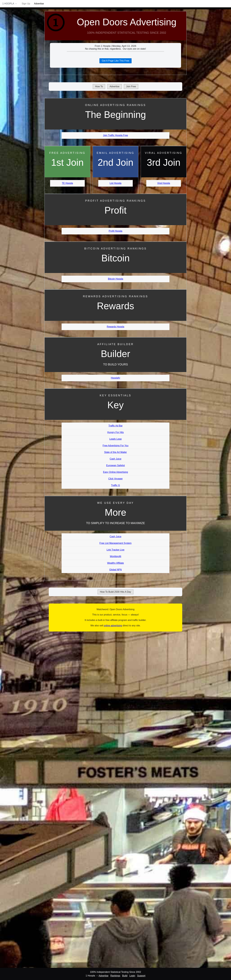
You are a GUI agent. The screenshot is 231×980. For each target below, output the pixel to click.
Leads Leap (115, 439)
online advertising (113, 626)
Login (132, 976)
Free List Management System (115, 543)
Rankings (115, 976)
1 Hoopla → (10, 4)
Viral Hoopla (164, 183)
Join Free (131, 86)
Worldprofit (115, 556)
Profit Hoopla (116, 231)
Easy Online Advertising (116, 472)
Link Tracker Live (116, 550)
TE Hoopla (67, 183)
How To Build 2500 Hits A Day (115, 592)
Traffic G (115, 485)
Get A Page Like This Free (115, 61)
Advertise (39, 4)
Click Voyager (115, 479)
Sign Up (26, 4)
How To (99, 86)
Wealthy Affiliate (115, 563)
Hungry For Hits (115, 432)
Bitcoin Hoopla (115, 279)
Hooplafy (115, 378)
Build (125, 976)
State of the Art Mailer (115, 452)
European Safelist (115, 465)
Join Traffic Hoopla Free (115, 135)
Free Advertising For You (115, 446)
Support (141, 976)
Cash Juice (115, 459)
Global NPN (115, 570)
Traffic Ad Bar (115, 426)
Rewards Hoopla (115, 327)
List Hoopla (115, 183)
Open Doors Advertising (127, 22)
